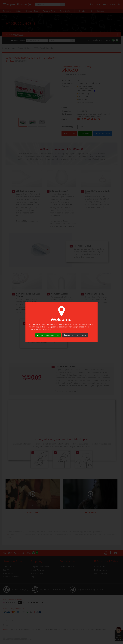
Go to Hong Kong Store (75, 335)
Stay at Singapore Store (48, 335)
